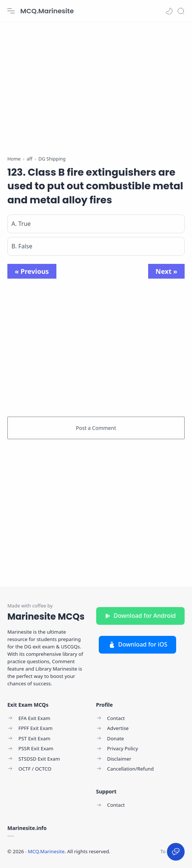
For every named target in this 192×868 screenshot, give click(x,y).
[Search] (181, 11)
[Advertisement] (96, 85)
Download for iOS (137, 644)
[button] (169, 11)
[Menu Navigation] (11, 11)
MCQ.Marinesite (47, 11)
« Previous (32, 271)
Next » (166, 271)
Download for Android (141, 616)
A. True (21, 224)
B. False (22, 246)
